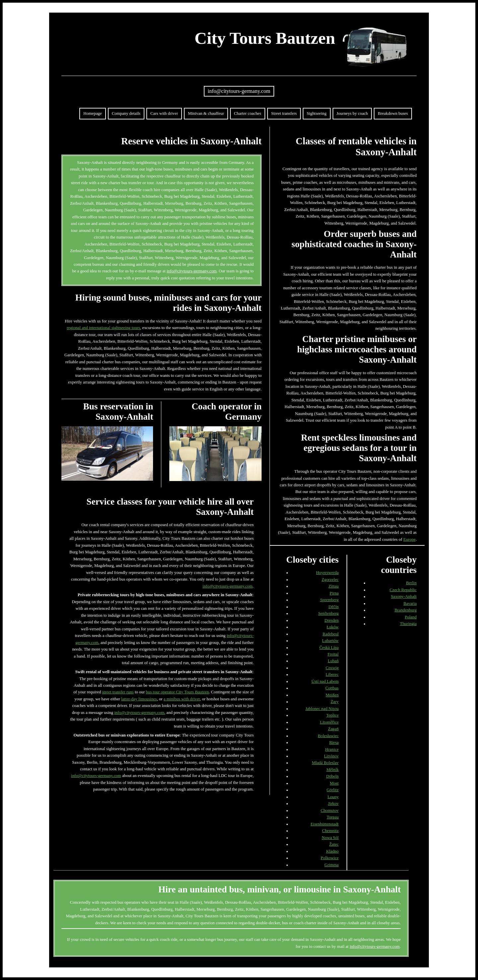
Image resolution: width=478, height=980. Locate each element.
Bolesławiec (328, 736)
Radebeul (331, 634)
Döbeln (332, 776)
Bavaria (410, 603)
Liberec (332, 674)
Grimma (331, 865)
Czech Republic (403, 590)
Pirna (334, 593)
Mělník (332, 770)
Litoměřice (329, 722)
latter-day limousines (139, 699)
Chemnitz (330, 831)
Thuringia (408, 624)
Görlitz (333, 790)
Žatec (334, 844)
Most (334, 783)
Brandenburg (405, 610)
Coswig (332, 668)
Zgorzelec (330, 580)
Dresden (331, 620)
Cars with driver (164, 113)
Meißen (332, 695)
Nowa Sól (330, 838)
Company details (126, 113)
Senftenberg (329, 613)
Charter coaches (248, 113)
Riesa (334, 742)
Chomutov (330, 810)
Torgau (333, 817)
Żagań (333, 729)
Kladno (332, 851)
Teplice (332, 715)
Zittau (334, 586)
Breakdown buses (393, 113)
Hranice (332, 749)
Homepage (92, 113)
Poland (411, 617)
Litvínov (331, 756)
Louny (333, 797)
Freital (333, 654)
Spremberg (329, 600)
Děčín (334, 607)
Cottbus (332, 688)
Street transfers (284, 113)
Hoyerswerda (327, 573)
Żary (335, 702)
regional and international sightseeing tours (103, 328)
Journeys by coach (352, 113)
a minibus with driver (182, 699)
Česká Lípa (329, 648)
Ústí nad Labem (325, 681)
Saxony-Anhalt (404, 596)
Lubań (333, 661)
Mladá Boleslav (325, 763)
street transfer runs (118, 692)
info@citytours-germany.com (239, 91)
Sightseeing (317, 113)
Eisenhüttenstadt (325, 824)
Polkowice (330, 858)
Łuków (333, 627)
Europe (409, 539)
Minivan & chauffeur (206, 113)
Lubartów (330, 641)
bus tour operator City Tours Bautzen (177, 692)
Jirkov (333, 804)
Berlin (411, 583)
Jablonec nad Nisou (322, 709)
